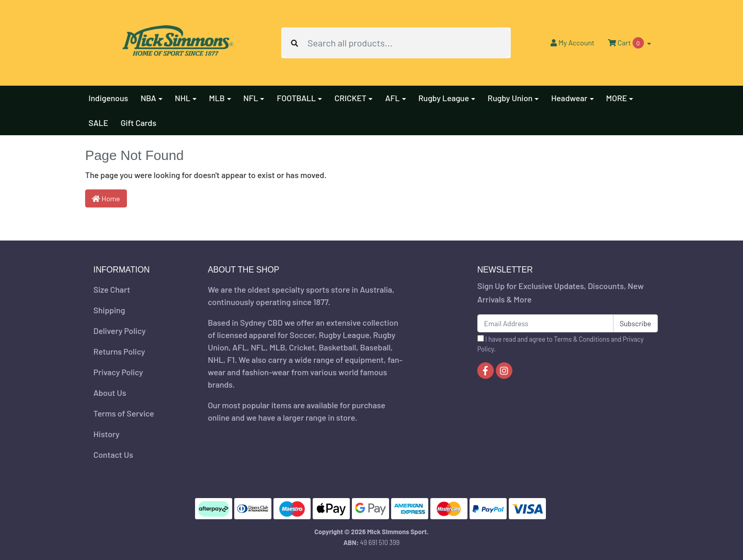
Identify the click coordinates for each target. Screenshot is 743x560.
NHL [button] (183, 98)
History (107, 434)
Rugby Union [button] (510, 98)
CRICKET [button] (350, 98)
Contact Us (113, 454)
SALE (99, 123)
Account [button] (572, 43)
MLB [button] (217, 98)
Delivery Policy (119, 331)
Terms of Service (124, 413)
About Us (110, 393)
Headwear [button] (569, 98)
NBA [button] (148, 98)
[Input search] (409, 43)
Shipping (109, 310)
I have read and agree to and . (560, 344)
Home (106, 198)
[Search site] (295, 43)
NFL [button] (251, 98)
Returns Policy (119, 351)
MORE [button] (617, 98)
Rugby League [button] (444, 98)
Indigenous (109, 98)
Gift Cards (139, 123)
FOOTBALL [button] (296, 98)
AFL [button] (392, 98)
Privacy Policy (118, 372)
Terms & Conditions (582, 339)
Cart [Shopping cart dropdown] (626, 43)
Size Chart (112, 289)
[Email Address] (545, 323)
